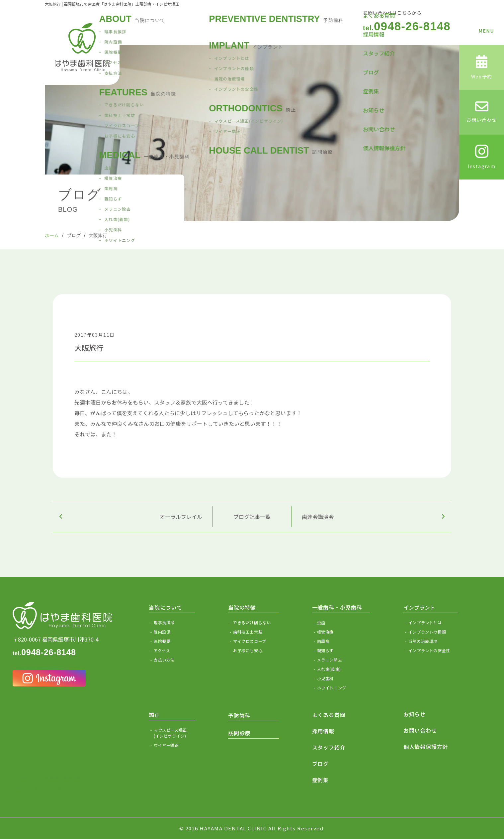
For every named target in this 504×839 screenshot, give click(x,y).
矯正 (154, 715)
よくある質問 (329, 715)
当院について (166, 607)
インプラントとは (425, 622)
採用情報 (323, 731)
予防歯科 (239, 715)
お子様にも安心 (248, 650)
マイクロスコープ (250, 641)
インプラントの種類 (427, 632)
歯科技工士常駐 (248, 632)
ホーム (52, 235)
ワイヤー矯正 (166, 745)
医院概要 (162, 641)
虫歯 (321, 622)
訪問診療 (239, 733)
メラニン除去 (330, 660)
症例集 (320, 780)
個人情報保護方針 (426, 747)
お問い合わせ (420, 730)
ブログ (74, 235)
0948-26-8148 (407, 26)
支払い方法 (164, 660)
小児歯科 (325, 678)
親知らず (325, 650)
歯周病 (323, 641)
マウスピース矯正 (174, 733)
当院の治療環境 (423, 641)
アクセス (162, 650)
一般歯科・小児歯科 (337, 607)
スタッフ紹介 (329, 747)
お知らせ (415, 714)
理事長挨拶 (164, 622)
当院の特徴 (242, 607)
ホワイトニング (332, 688)
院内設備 (162, 632)
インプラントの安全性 (429, 650)
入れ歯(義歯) (329, 669)
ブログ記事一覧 (252, 517)
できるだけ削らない (252, 622)
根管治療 (325, 632)
